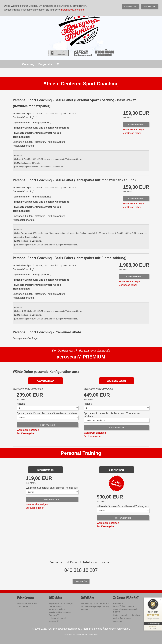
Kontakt (84, 609)
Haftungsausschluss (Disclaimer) (128, 615)
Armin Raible (23, 606)
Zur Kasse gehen (132, 133)
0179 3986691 (71, 3)
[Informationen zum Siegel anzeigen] (153, 628)
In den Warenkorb (136, 124)
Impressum (118, 621)
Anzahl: (21, 404)
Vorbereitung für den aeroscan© (95, 603)
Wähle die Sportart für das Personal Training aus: (52, 488)
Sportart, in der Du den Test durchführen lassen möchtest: (48, 413)
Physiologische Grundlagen (61, 603)
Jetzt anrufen (81, 581)
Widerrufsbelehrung (122, 618)
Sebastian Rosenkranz (27, 603)
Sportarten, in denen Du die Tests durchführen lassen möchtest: (112, 415)
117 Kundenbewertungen (153, 624)
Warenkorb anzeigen (134, 130)
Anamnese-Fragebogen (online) (95, 606)
